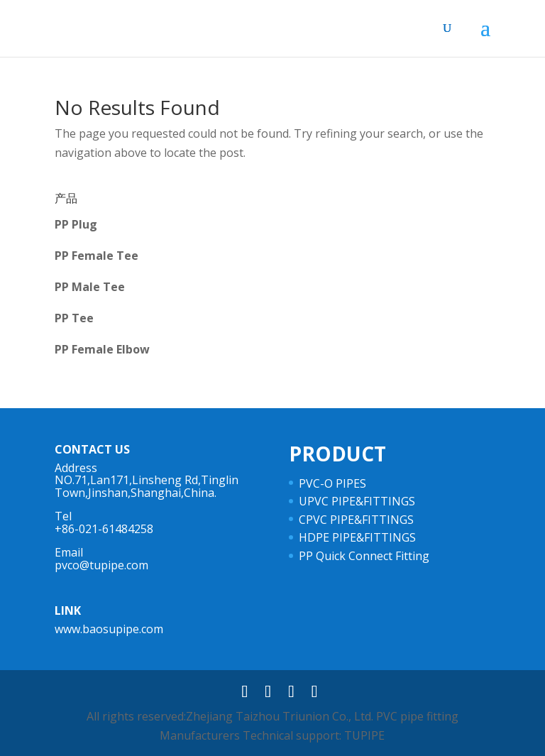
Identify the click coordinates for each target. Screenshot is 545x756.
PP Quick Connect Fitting (364, 556)
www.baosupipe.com (109, 629)
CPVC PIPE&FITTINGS (356, 520)
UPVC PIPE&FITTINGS (357, 501)
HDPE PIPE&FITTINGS (357, 537)
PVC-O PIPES (332, 483)
